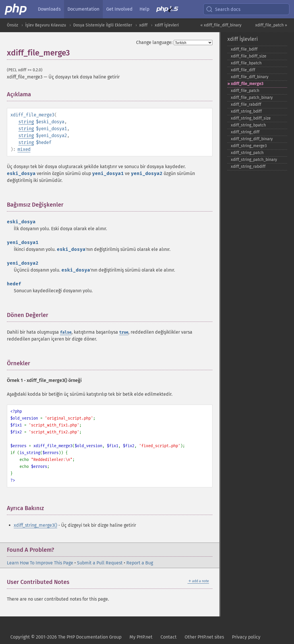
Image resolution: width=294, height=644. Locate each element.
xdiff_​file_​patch (245, 91)
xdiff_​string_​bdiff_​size (251, 118)
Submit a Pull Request (100, 563)
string (26, 122)
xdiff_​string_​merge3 (249, 146)
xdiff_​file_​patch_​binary (252, 98)
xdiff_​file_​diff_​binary (250, 77)
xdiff (143, 25)
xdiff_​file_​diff (243, 70)
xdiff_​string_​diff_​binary (252, 139)
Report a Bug (140, 563)
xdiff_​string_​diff (245, 132)
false (66, 332)
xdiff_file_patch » (271, 25)
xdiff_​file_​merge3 (247, 84)
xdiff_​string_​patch (247, 153)
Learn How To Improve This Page (40, 563)
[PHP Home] (16, 9)
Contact (169, 637)
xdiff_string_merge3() (35, 525)
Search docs (223, 9)
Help (144, 9)
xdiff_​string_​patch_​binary (254, 160)
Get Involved (119, 9)
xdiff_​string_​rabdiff (248, 167)
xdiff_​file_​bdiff (244, 49)
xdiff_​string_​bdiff (246, 111)
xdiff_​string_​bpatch (248, 125)
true (124, 332)
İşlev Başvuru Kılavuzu (46, 25)
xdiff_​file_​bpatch (246, 63)
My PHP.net (141, 637)
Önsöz (12, 25)
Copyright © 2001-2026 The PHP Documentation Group (66, 637)
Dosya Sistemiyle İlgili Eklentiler (103, 25)
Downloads (49, 9)
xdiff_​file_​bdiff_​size (249, 56)
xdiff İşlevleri (167, 25)
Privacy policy (246, 637)
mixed (24, 149)
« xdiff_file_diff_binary (221, 25)
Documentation (83, 9)
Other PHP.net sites (204, 637)
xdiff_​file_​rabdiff (246, 104)
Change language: (154, 42)
